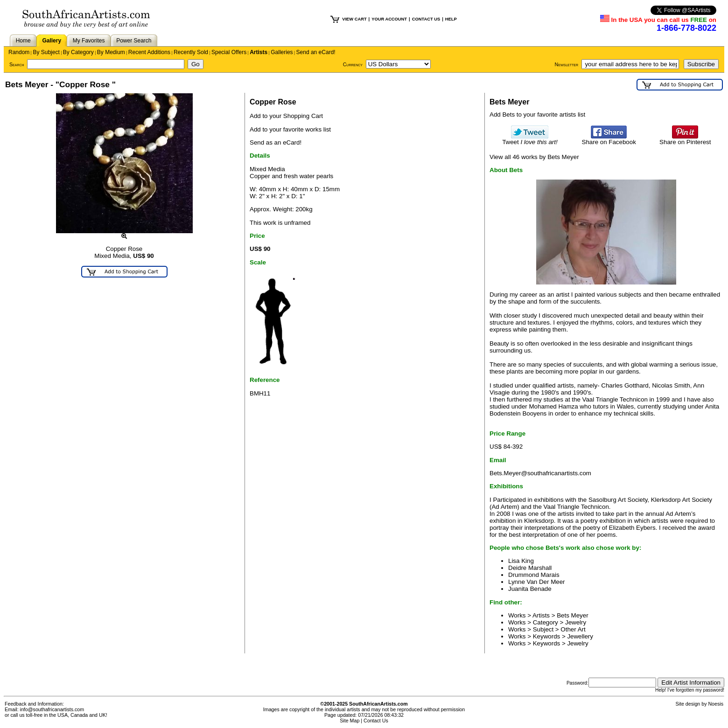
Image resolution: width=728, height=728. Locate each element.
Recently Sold (191, 52)
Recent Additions (149, 52)
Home (23, 41)
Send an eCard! (316, 52)
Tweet (530, 139)
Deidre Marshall (530, 568)
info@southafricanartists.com (52, 709)
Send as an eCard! (276, 142)
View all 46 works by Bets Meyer (534, 157)
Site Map (350, 721)
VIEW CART (354, 19)
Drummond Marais (534, 575)
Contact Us (376, 721)
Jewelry (576, 622)
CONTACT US (426, 19)
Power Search (134, 41)
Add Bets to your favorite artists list (537, 114)
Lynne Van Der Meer (537, 582)
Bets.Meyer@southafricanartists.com (540, 473)
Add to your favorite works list (290, 129)
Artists (259, 52)
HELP (451, 19)
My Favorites (89, 41)
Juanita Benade (530, 589)
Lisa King (521, 561)
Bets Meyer (572, 615)
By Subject (46, 52)
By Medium (111, 52)
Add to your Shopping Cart (286, 116)
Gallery (52, 41)
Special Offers (229, 52)
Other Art (573, 629)
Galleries (282, 52)
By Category (78, 52)
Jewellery (580, 636)
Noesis (716, 704)
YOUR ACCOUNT (389, 19)
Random (19, 52)
